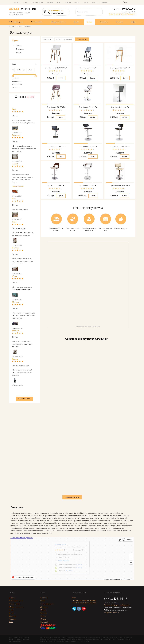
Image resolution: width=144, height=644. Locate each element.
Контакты (17, 2)
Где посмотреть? (54, 11)
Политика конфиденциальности (84, 603)
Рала (14, 199)
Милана (15, 302)
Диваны (12, 598)
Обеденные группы (58, 22)
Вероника (16, 135)
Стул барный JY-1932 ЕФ (56, 186)
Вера (14, 109)
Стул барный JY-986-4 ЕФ (120, 186)
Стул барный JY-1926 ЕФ (88, 146)
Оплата (59, 2)
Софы (133, 22)
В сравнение (56, 74)
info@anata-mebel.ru (111, 613)
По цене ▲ (47, 39)
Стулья (89, 22)
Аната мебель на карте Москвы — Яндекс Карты (88, 327)
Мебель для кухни (16, 22)
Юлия (15, 276)
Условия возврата (37, 2)
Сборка (77, 2)
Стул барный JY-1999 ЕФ (88, 186)
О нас (26, 2)
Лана (14, 222)
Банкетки (104, 22)
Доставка (50, 2)
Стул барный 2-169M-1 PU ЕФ (56, 68)
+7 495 (123, 9)
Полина (15, 248)
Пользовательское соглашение (84, 600)
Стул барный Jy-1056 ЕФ (120, 107)
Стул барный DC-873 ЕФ (56, 107)
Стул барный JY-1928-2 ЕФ (120, 146)
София (15, 164)
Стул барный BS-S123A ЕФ (120, 68)
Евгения (16, 331)
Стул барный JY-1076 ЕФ (56, 146)
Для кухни (18, 49)
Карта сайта (45, 622)
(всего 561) (30, 97)
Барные (17, 53)
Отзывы (86, 2)
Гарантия (68, 2)
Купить (61, 78)
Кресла (17, 46)
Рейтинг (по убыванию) (64, 39)
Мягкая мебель (37, 22)
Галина (15, 359)
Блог (74, 598)
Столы (76, 22)
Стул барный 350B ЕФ (88, 68)
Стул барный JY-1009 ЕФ (88, 107)
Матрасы (119, 22)
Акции (94, 2)
